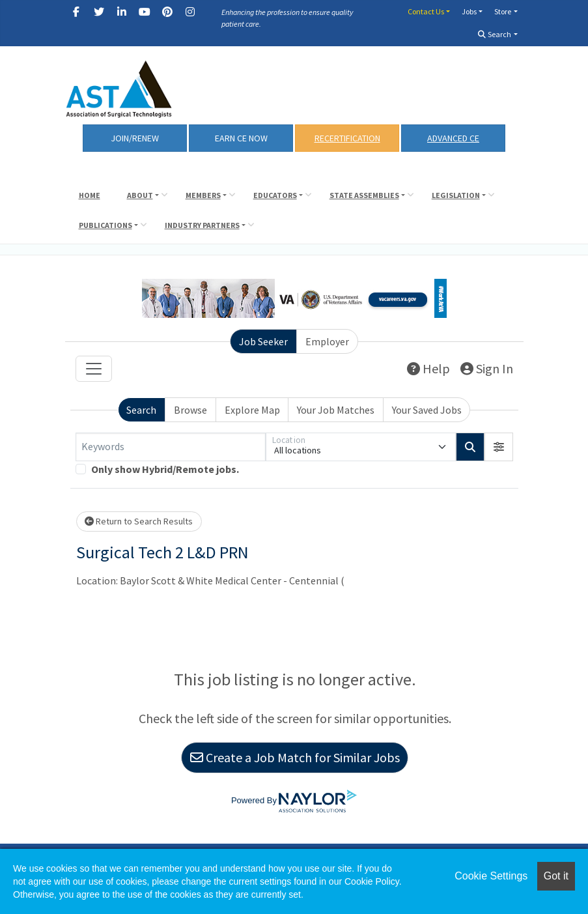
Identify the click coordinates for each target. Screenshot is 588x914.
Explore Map (252, 410)
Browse (190, 410)
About (140, 195)
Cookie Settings (491, 876)
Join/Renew (135, 138)
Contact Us (426, 11)
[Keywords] (171, 447)
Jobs (469, 11)
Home (90, 195)
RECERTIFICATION (347, 138)
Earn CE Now (241, 138)
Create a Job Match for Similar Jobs (295, 757)
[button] (499, 447)
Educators (275, 195)
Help (428, 368)
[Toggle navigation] (94, 369)
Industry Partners (202, 225)
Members (203, 195)
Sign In (487, 368)
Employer (327, 341)
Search (495, 34)
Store (503, 11)
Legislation (456, 195)
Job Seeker (263, 341)
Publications (105, 225)
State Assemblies (364, 195)
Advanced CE (453, 138)
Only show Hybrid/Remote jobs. (165, 469)
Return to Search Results (139, 521)
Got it (556, 876)
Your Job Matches (336, 410)
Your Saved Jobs (427, 410)
